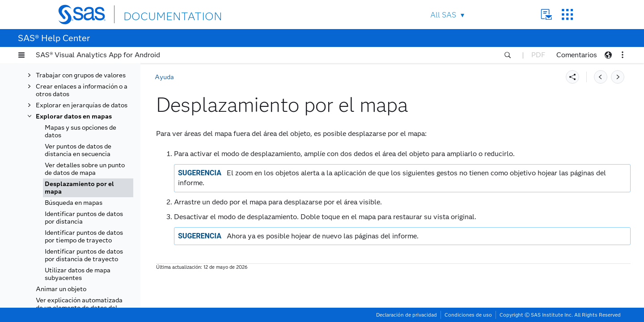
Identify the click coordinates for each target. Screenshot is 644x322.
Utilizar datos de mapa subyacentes (78, 274)
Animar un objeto (61, 289)
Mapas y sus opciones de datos (80, 131)
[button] (21, 55)
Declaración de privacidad (407, 315)
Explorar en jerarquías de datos (82, 105)
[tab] (88, 188)
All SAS (443, 15)
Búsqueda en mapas (74, 203)
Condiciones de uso (468, 315)
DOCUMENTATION (156, 14)
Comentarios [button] (577, 55)
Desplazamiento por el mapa (79, 188)
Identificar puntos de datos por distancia (84, 218)
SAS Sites (567, 15)
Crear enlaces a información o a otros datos (82, 90)
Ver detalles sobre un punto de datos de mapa (85, 169)
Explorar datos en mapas (74, 117)
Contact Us (546, 15)
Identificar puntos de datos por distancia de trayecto (84, 255)
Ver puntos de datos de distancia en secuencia (78, 150)
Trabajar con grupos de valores (81, 75)
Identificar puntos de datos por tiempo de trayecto (84, 237)
